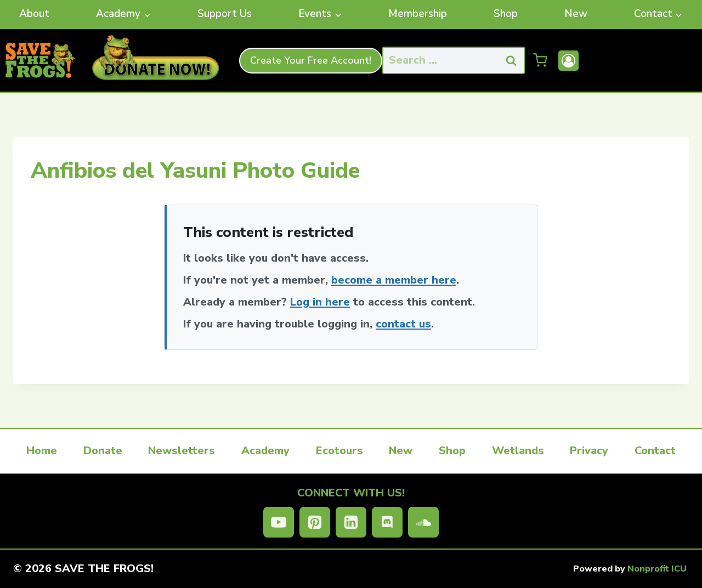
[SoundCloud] (423, 522)
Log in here (320, 302)
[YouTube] (279, 522)
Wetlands (518, 451)
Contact (655, 451)
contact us (403, 324)
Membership (418, 14)
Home (42, 451)
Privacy (589, 451)
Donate (103, 451)
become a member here (394, 280)
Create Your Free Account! (311, 60)
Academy (265, 451)
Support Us (225, 14)
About (34, 14)
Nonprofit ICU (657, 569)
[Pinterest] (315, 522)
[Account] (568, 61)
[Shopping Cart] (540, 60)
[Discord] (387, 522)
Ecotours (339, 451)
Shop (506, 14)
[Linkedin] (351, 522)
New (576, 14)
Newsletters (182, 451)
